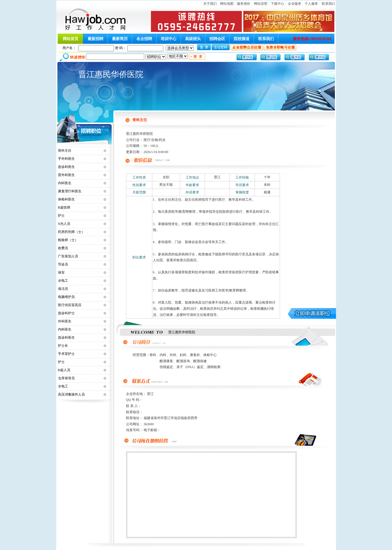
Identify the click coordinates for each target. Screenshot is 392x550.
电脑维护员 (66, 297)
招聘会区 (217, 39)
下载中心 (277, 4)
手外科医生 (66, 159)
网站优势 (261, 4)
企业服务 (295, 4)
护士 (61, 216)
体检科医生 (66, 199)
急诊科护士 (66, 313)
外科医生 (65, 321)
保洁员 (63, 289)
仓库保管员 (66, 378)
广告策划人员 (68, 256)
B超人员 (64, 370)
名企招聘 (144, 39)
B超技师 (64, 207)
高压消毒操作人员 (71, 394)
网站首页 (71, 39)
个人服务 (311, 4)
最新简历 (120, 39)
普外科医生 (66, 175)
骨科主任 (65, 151)
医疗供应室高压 (70, 305)
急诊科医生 (66, 167)
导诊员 (63, 264)
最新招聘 (95, 39)
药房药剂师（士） (71, 232)
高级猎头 (193, 39)
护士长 (63, 346)
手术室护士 (66, 354)
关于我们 (210, 4)
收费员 (63, 248)
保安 (61, 272)
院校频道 (242, 39)
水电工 (63, 281)
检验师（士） (68, 240)
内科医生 (65, 183)
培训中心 (169, 39)
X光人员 (64, 224)
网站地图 (227, 4)
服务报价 (244, 4)
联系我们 (328, 4)
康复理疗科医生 (70, 191)
